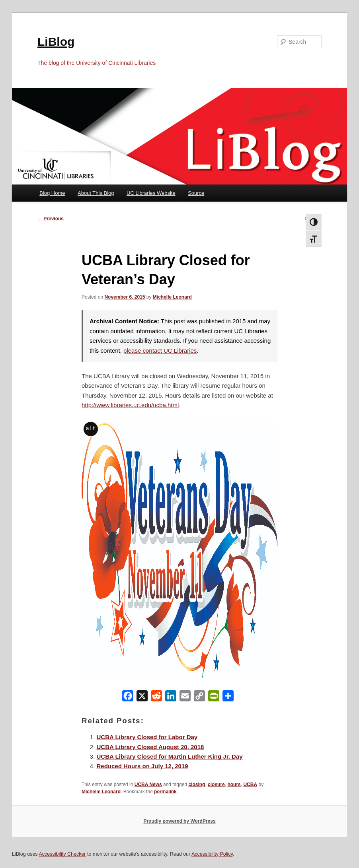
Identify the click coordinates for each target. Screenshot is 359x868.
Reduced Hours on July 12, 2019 (142, 766)
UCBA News (148, 785)
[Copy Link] (199, 698)
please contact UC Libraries (160, 351)
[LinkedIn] (171, 698)
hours (234, 785)
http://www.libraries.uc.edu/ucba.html (130, 405)
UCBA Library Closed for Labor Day (147, 737)
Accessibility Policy (212, 854)
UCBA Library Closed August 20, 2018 (150, 747)
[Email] (185, 698)
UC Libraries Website (151, 193)
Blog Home (52, 193)
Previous (51, 219)
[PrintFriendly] (214, 698)
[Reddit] (156, 698)
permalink (165, 792)
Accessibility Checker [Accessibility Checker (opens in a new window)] (62, 854)
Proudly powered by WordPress (179, 821)
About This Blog (96, 193)
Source (196, 193)
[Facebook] (128, 698)
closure (216, 785)
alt (91, 428)
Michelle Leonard (172, 297)
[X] (142, 698)
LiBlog (56, 42)
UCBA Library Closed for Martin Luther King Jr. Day (170, 756)
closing (197, 785)
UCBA (250, 785)
